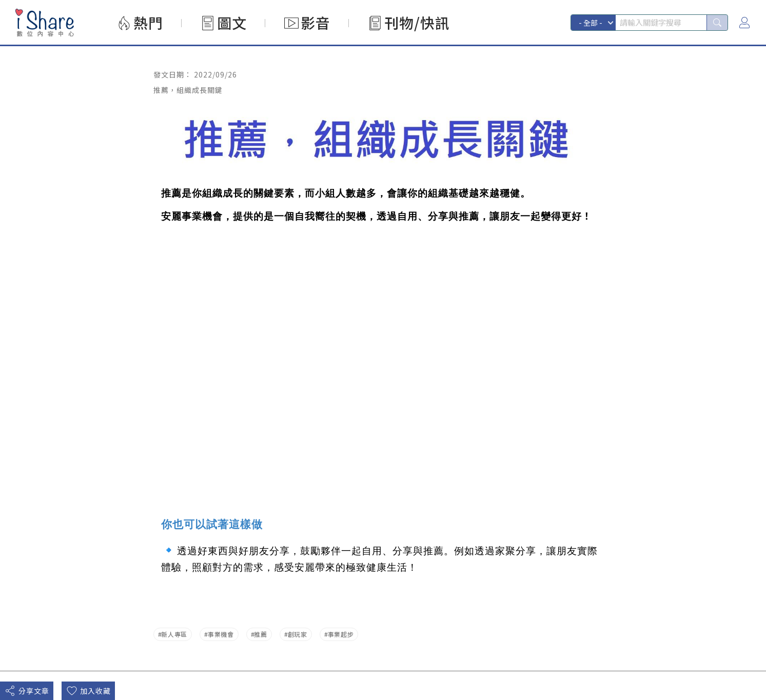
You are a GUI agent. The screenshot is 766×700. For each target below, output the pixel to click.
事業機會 (221, 634)
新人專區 (174, 634)
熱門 (148, 23)
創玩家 (298, 634)
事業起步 (341, 634)
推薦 (260, 634)
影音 (316, 23)
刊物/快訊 (417, 23)
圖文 (232, 23)
